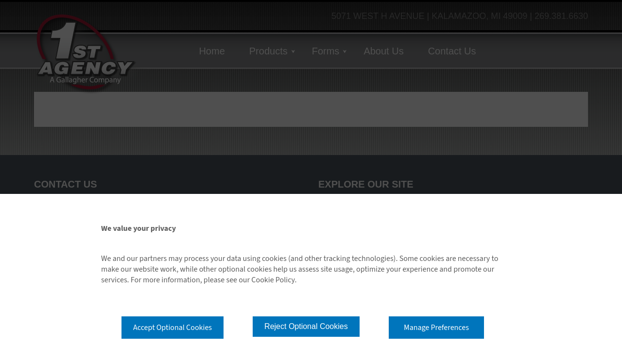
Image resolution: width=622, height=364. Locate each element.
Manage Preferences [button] (436, 328)
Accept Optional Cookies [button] (173, 328)
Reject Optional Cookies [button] (306, 326)
